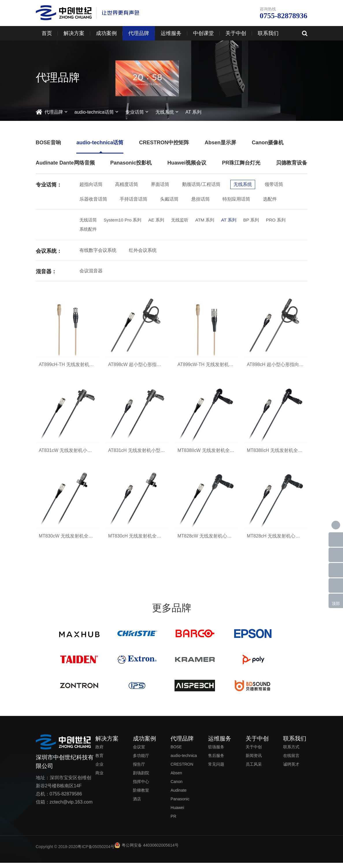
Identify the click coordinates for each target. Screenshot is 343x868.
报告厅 (139, 769)
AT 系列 (193, 112)
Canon (176, 787)
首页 (47, 33)
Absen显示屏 (220, 143)
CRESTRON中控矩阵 (164, 143)
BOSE (176, 752)
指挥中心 (141, 787)
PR (173, 821)
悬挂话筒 (201, 199)
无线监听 (184, 220)
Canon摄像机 (268, 143)
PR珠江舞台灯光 (241, 163)
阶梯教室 (141, 795)
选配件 (270, 199)
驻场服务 (216, 752)
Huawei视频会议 (187, 163)
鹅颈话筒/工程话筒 (201, 184)
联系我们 (268, 33)
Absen (176, 778)
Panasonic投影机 (131, 163)
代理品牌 (139, 33)
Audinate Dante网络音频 (65, 163)
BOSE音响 (48, 143)
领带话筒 (274, 184)
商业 (99, 778)
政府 (99, 752)
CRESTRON (182, 769)
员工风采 (254, 769)
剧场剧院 (141, 778)
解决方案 (74, 33)
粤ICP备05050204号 (96, 852)
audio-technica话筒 (94, 112)
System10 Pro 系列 (124, 220)
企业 (99, 769)
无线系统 (165, 112)
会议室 (139, 752)
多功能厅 (141, 761)
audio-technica (184, 761)
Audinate (178, 795)
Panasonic (180, 804)
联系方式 (291, 752)
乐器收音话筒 (93, 199)
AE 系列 (160, 220)
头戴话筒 (169, 199)
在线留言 (291, 761)
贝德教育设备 (292, 163)
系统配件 (89, 230)
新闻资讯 (254, 761)
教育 (99, 761)
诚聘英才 (291, 769)
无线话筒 (89, 220)
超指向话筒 (91, 184)
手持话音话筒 (134, 199)
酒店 (137, 804)
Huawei (177, 813)
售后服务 (216, 761)
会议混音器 (91, 272)
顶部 (336, 603)
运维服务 (171, 33)
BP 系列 (258, 220)
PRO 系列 (284, 220)
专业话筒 (135, 112)
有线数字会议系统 (98, 251)
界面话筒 (160, 184)
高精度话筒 (127, 184)
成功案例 (106, 33)
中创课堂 (203, 33)
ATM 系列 (210, 220)
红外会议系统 (143, 251)
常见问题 (216, 769)
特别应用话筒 (236, 199)
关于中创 (236, 33)
